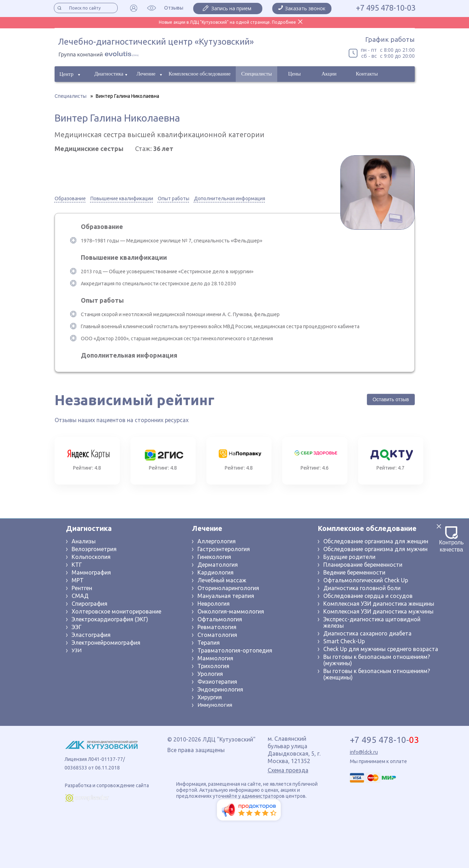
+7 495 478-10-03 (386, 8)
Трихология (213, 666)
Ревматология (217, 627)
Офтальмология (220, 619)
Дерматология (218, 565)
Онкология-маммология (231, 611)
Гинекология (214, 557)
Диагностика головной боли (362, 588)
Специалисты (256, 74)
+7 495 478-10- (384, 740)
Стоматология (217, 635)
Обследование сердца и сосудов (368, 596)
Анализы (84, 541)
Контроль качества (452, 539)
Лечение (146, 74)
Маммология (215, 658)
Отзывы (174, 8)
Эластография (91, 635)
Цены (295, 74)
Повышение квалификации (122, 198)
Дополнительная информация (230, 198)
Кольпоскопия (91, 557)
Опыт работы (174, 198)
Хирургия (210, 697)
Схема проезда (288, 770)
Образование (70, 198)
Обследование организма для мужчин (375, 549)
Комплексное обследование (200, 74)
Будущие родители (349, 557)
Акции (329, 74)
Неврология (214, 604)
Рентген (82, 588)
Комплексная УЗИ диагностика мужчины (378, 611)
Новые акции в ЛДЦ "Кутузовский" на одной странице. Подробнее (227, 22)
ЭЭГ (77, 627)
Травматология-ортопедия (235, 650)
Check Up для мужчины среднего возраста (381, 649)
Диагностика (109, 74)
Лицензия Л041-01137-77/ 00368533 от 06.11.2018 (95, 763)
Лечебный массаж (222, 580)
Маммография (91, 572)
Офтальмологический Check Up (366, 580)
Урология (210, 674)
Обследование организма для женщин (376, 541)
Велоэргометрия (94, 549)
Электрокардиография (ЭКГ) (110, 619)
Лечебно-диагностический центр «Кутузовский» (156, 42)
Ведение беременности (354, 572)
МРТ (78, 580)
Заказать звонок (305, 8)
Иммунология (215, 705)
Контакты (367, 74)
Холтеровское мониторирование (116, 611)
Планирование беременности (363, 565)
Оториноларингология (228, 588)
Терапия (209, 643)
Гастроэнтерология (224, 549)
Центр (67, 74)
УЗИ (77, 650)
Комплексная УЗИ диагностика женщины (379, 604)
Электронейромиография (106, 643)
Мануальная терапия (226, 596)
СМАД (80, 596)
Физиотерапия (217, 682)
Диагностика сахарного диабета (367, 633)
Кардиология (216, 572)
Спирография (90, 604)
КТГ (77, 565)
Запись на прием (231, 8)
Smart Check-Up (344, 641)
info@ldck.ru (364, 752)
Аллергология (217, 541)
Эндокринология (220, 689)
